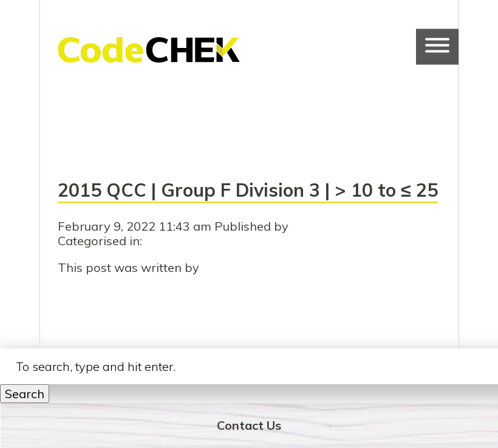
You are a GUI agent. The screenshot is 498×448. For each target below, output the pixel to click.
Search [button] (25, 394)
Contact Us (249, 425)
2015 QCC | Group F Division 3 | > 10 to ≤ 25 (247, 190)
